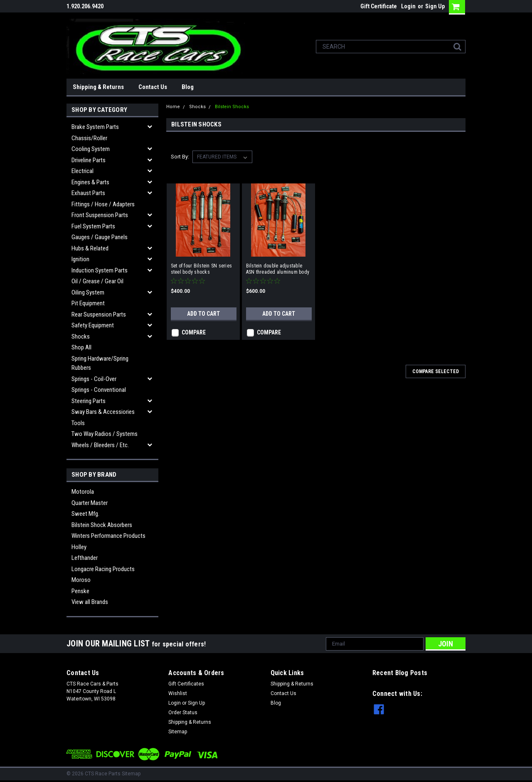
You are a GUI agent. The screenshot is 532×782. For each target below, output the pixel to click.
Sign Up (435, 6)
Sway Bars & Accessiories (103, 412)
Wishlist (178, 693)
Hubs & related (90, 248)
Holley (79, 547)
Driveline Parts (89, 160)
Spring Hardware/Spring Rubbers (100, 363)
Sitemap (178, 732)
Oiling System (88, 292)
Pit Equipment (88, 303)
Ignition (80, 259)
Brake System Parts (95, 127)
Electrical (83, 171)
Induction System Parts (100, 270)
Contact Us (153, 87)
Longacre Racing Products (103, 569)
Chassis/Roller (89, 138)
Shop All (81, 347)
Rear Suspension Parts (99, 314)
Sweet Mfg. (85, 514)
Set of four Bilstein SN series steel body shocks (202, 269)
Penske (80, 591)
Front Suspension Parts (100, 215)
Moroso (81, 580)
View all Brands (90, 602)
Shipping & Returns (98, 87)
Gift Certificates (186, 684)
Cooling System (91, 149)
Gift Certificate (379, 6)
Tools (78, 423)
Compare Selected (436, 371)
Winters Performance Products (108, 536)
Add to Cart (203, 314)
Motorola (83, 492)
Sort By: (180, 157)
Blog (188, 87)
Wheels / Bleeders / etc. (100, 445)
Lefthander (85, 558)
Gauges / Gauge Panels (100, 237)
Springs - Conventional (99, 390)
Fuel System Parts (93, 226)
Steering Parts (89, 401)
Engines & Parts (90, 182)
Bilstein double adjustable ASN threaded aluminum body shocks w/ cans (278, 269)
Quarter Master (90, 503)
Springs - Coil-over (94, 379)
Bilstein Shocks (232, 107)
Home (173, 107)
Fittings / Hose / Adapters (103, 204)
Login (408, 6)
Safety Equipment (93, 325)
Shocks (81, 337)
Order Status (183, 713)
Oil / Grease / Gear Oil (97, 281)
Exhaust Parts (88, 193)
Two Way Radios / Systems (105, 434)
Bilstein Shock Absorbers (102, 525)
